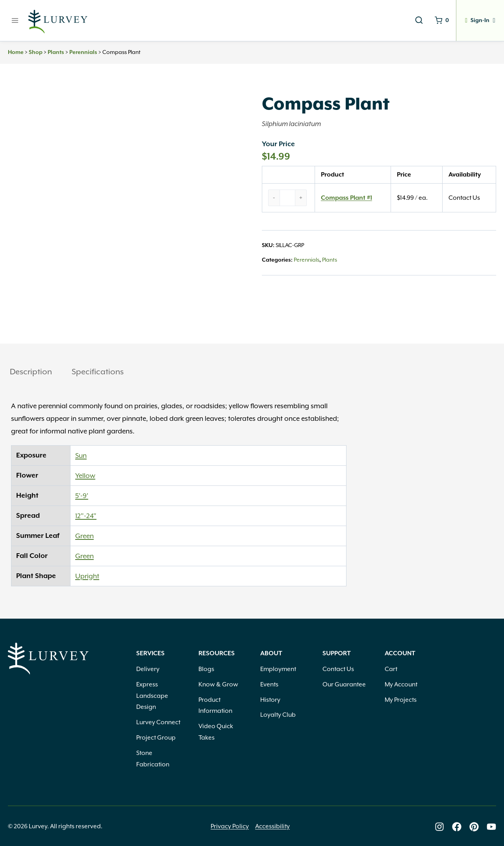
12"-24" (86, 516)
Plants (56, 52)
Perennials (83, 52)
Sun (81, 456)
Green (84, 536)
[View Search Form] (415, 20)
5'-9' (82, 496)
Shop (36, 52)
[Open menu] (15, 20)
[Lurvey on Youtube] (491, 827)
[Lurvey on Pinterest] (474, 827)
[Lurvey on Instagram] (439, 827)
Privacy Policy (230, 826)
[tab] (31, 373)
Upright (87, 576)
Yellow (85, 476)
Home (16, 52)
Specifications (98, 372)
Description (31, 372)
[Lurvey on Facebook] (457, 827)
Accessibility (272, 826)
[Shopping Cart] (438, 20)
